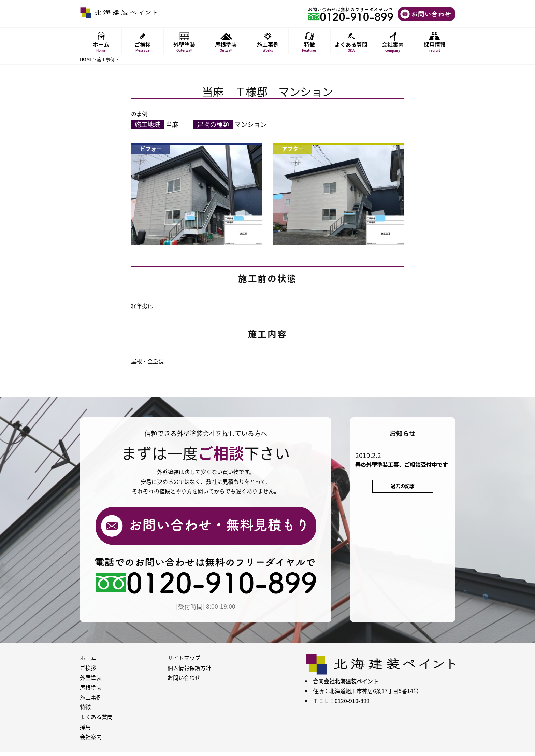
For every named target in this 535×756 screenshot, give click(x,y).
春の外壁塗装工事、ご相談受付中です (402, 465)
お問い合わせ (184, 677)
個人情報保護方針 (189, 668)
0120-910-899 (352, 701)
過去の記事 (403, 486)
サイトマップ (184, 658)
